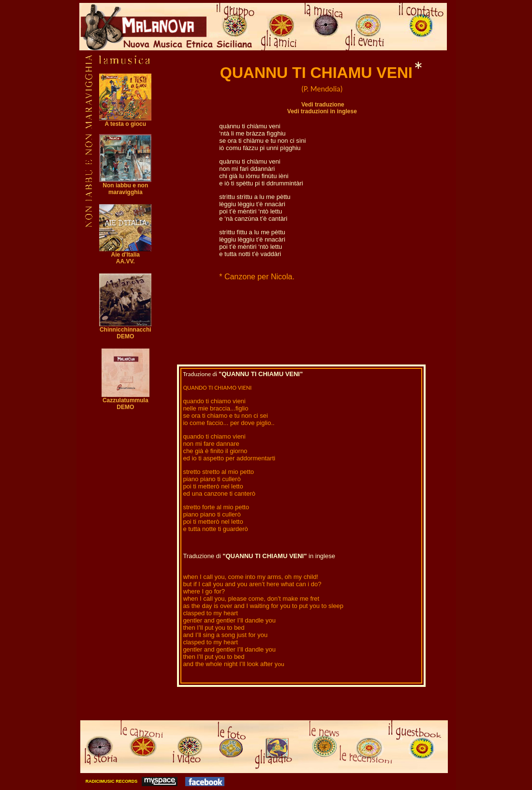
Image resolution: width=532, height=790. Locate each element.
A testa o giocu (125, 121)
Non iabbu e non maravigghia (125, 189)
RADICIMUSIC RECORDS (111, 781)
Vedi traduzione (323, 105)
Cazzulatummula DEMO (126, 401)
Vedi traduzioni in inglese (322, 111)
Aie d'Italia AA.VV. (125, 258)
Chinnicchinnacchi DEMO (125, 330)
